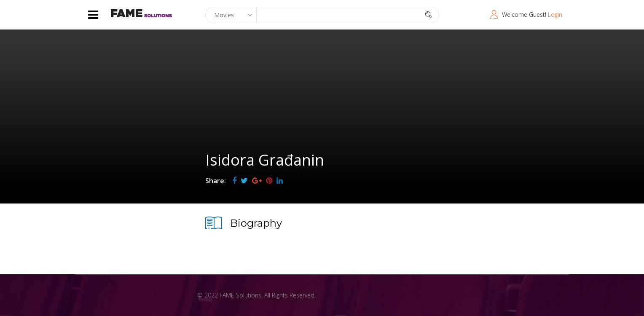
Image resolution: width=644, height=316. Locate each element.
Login (555, 15)
